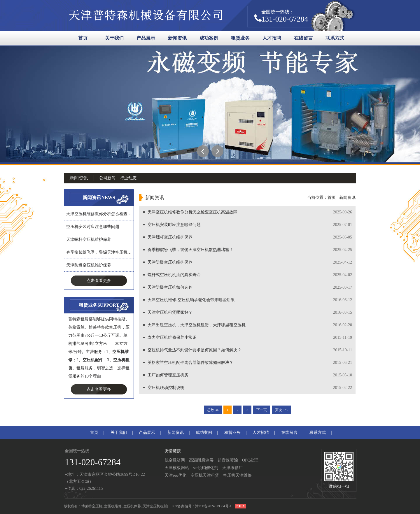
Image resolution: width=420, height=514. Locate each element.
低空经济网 (175, 460)
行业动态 (128, 178)
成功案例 (209, 38)
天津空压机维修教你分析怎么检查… (99, 214)
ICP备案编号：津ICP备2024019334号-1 (202, 506)
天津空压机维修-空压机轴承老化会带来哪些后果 (191, 300)
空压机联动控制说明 (166, 388)
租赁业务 (240, 38)
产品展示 (146, 38)
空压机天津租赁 (205, 475)
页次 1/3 (281, 410)
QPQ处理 (250, 460)
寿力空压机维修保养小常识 (172, 337)
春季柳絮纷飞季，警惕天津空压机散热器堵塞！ (190, 250)
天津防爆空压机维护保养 (89, 265)
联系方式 (335, 38)
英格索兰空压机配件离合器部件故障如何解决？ (190, 363)
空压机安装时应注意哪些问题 (93, 227)
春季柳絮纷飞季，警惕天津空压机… (99, 252)
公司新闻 (107, 178)
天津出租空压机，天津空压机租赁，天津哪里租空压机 (197, 325)
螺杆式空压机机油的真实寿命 (174, 275)
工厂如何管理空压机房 (168, 375)
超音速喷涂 (228, 460)
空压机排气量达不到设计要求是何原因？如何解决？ (195, 350)
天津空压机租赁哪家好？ (170, 312)
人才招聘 (272, 38)
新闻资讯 (177, 38)
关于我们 (114, 38)
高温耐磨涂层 (201, 460)
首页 (83, 38)
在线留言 (303, 38)
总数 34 (213, 410)
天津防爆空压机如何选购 (170, 287)
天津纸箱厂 (232, 468)
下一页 (262, 410)
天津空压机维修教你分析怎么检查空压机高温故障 (192, 212)
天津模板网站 (177, 468)
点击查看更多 (99, 281)
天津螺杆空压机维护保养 (89, 240)
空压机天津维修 (237, 475)
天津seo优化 (175, 475)
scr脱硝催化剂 (206, 468)
